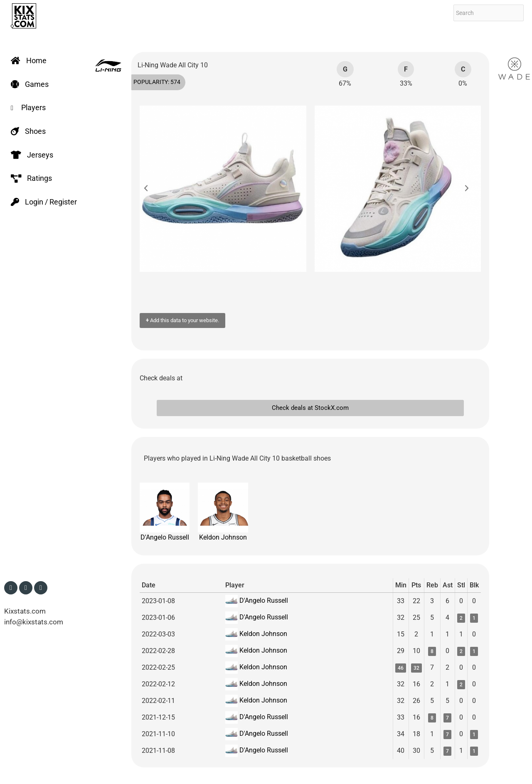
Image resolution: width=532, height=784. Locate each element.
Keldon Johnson (223, 512)
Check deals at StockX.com (310, 408)
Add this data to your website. (182, 320)
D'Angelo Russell (165, 512)
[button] (150, 189)
